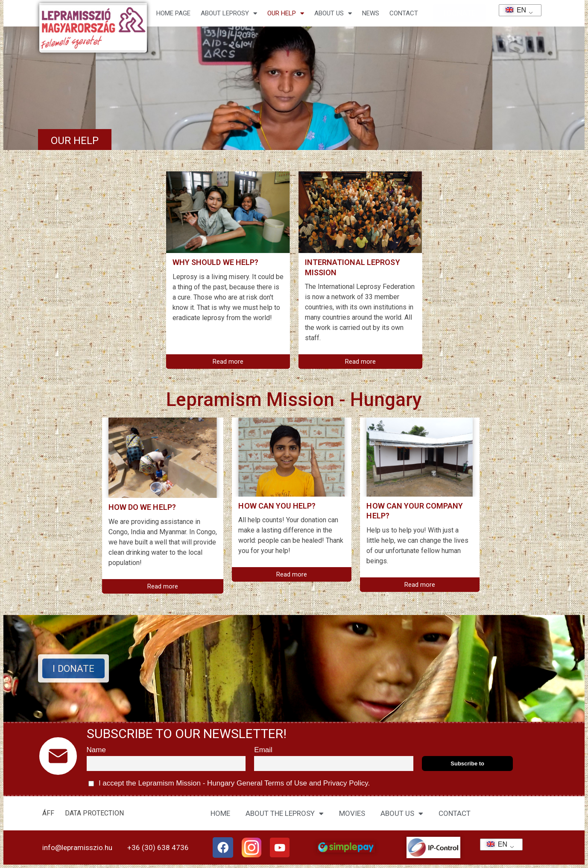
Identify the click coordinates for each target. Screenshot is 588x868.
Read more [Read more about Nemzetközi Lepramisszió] (360, 362)
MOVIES (352, 813)
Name (96, 750)
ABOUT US (402, 814)
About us (333, 13)
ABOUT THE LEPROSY (285, 814)
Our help (286, 13)
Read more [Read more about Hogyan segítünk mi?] (163, 586)
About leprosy (229, 13)
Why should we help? (216, 262)
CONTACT (404, 13)
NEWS (371, 13)
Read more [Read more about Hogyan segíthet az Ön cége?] (420, 585)
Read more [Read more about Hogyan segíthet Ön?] (292, 574)
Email (263, 750)
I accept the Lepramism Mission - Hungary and (229, 784)
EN (513, 10)
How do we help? (142, 507)
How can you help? (277, 506)
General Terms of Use (272, 783)
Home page (173, 13)
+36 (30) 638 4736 (158, 847)
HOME (220, 813)
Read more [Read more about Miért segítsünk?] (228, 362)
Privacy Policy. (345, 783)
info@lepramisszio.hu (77, 847)
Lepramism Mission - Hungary (294, 400)
